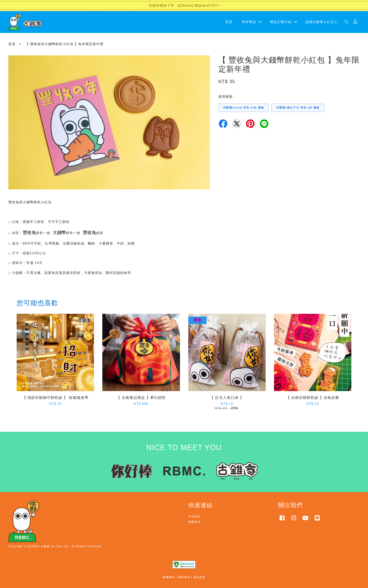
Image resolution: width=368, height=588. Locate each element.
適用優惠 (225, 97)
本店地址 (194, 516)
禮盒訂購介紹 (283, 22)
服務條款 (169, 577)
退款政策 (199, 577)
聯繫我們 (194, 522)
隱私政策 (184, 577)
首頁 (229, 22)
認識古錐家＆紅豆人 (322, 22)
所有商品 (252, 22)
